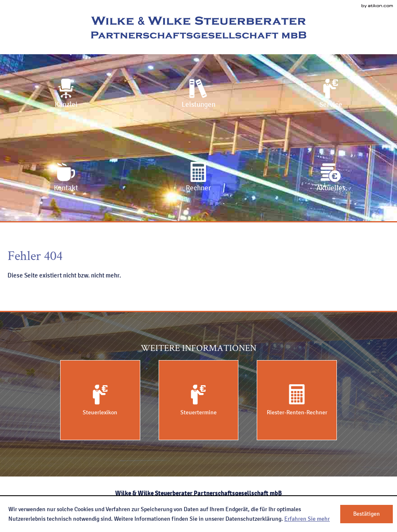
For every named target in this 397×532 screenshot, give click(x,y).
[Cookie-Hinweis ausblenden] (367, 514)
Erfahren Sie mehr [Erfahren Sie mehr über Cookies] (307, 519)
